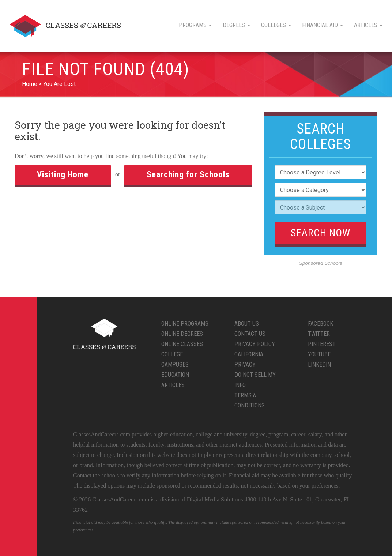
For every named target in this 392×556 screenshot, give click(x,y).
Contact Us (250, 334)
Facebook (321, 324)
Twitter (319, 334)
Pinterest (322, 344)
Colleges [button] (276, 25)
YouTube (319, 354)
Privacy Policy (255, 344)
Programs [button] (195, 25)
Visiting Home (63, 175)
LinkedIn (319, 365)
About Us (247, 324)
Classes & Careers (65, 26)
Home (30, 84)
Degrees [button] (236, 25)
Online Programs (185, 324)
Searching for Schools (188, 175)
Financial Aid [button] (323, 25)
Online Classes (182, 344)
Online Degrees (182, 334)
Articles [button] (368, 25)
